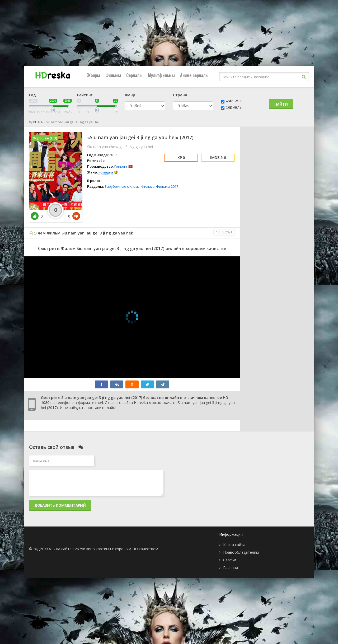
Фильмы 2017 (167, 186)
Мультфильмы (161, 75)
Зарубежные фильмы (123, 186)
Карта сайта (234, 545)
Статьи (230, 560)
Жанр (130, 95)
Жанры (94, 75)
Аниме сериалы (194, 75)
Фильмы (113, 75)
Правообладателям (241, 552)
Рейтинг (85, 95)
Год (32, 95)
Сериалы (134, 75)
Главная (231, 568)
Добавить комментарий (60, 505)
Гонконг (121, 166)
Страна (180, 95)
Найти (281, 104)
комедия (106, 172)
